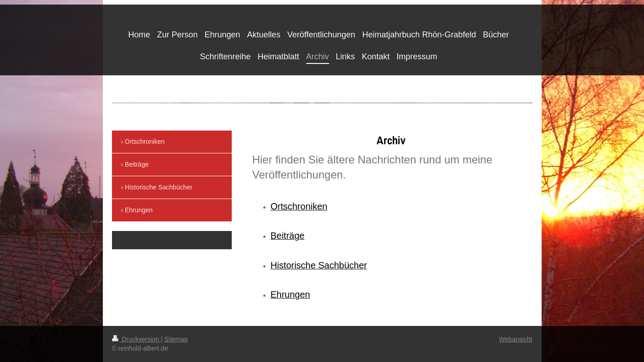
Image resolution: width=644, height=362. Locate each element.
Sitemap (176, 339)
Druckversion (136, 339)
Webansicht (516, 339)
